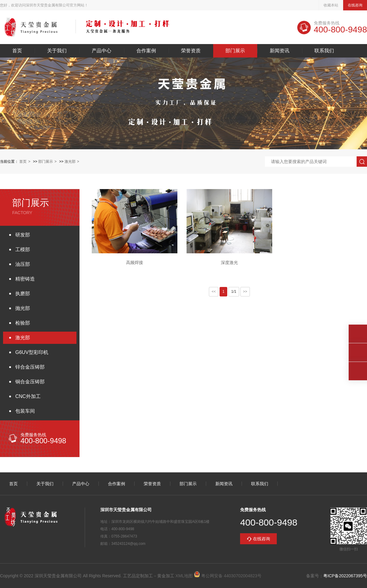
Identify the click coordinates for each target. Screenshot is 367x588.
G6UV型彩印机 (32, 352)
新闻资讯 (280, 51)
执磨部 (23, 294)
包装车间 (25, 411)
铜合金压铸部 (30, 382)
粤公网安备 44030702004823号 (228, 576)
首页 (17, 51)
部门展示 (235, 51)
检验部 (23, 323)
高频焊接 (135, 262)
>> (245, 292)
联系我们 (324, 51)
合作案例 (146, 51)
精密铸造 (25, 279)
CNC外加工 (28, 396)
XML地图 (184, 576)
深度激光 (229, 262)
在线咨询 (355, 5)
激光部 (70, 162)
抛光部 (23, 308)
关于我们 (57, 51)
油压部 (23, 264)
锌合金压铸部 (30, 367)
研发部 (23, 235)
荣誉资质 (191, 51)
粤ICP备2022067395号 (345, 576)
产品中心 (102, 51)
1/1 (234, 292)
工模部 (23, 249)
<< (214, 292)
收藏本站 (331, 5)
